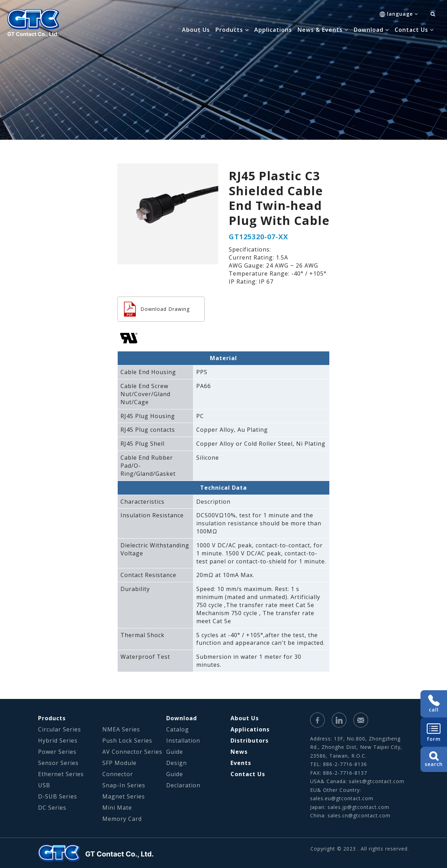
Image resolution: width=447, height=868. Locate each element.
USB (44, 785)
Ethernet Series (61, 774)
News (239, 752)
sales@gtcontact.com (377, 781)
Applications (273, 30)
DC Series (52, 808)
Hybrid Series (58, 741)
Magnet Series (124, 796)
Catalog (178, 729)
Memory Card (122, 819)
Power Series (57, 752)
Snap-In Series (124, 785)
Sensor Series (58, 763)
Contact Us (248, 774)
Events (241, 763)
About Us (196, 30)
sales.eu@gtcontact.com (342, 798)
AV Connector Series (132, 752)
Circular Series (60, 729)
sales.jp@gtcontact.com (358, 807)
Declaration (183, 785)
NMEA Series (121, 729)
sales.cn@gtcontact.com (359, 815)
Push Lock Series (127, 741)
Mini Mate (117, 808)
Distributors (250, 741)
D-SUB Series (58, 796)
